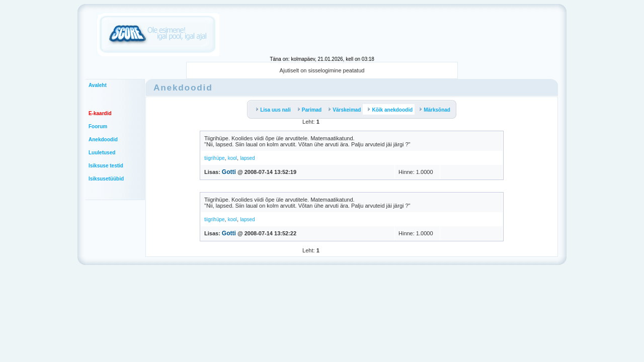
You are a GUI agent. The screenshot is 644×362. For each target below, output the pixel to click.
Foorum (98, 126)
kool (232, 158)
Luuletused (102, 153)
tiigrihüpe (215, 158)
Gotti (229, 172)
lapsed (247, 158)
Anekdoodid (103, 140)
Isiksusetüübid (106, 179)
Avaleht (98, 85)
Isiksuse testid (106, 166)
